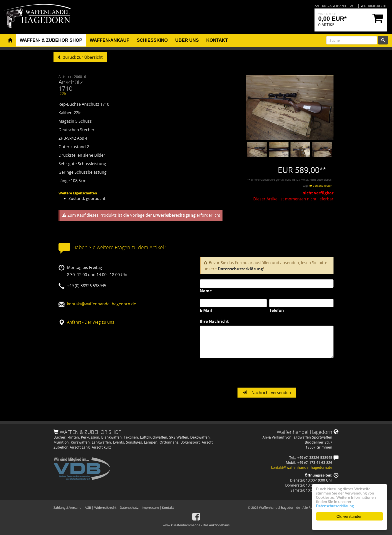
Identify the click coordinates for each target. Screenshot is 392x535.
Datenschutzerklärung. (335, 506)
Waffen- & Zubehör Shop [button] (51, 40)
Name (206, 291)
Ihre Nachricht (214, 321)
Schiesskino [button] (152, 40)
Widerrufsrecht (374, 6)
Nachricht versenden (267, 393)
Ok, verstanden (349, 516)
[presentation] (238, 373)
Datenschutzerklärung (240, 269)
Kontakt (168, 508)
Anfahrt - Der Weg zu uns (91, 322)
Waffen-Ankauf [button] (109, 40)
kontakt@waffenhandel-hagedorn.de (101, 304)
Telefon (277, 310)
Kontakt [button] (217, 40)
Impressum (150, 508)
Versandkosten (321, 186)
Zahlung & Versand (330, 6)
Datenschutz (129, 508)
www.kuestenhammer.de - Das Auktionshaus (196, 525)
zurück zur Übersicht (82, 57)
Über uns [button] (187, 40)
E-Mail (206, 310)
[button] (10, 40)
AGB (353, 6)
